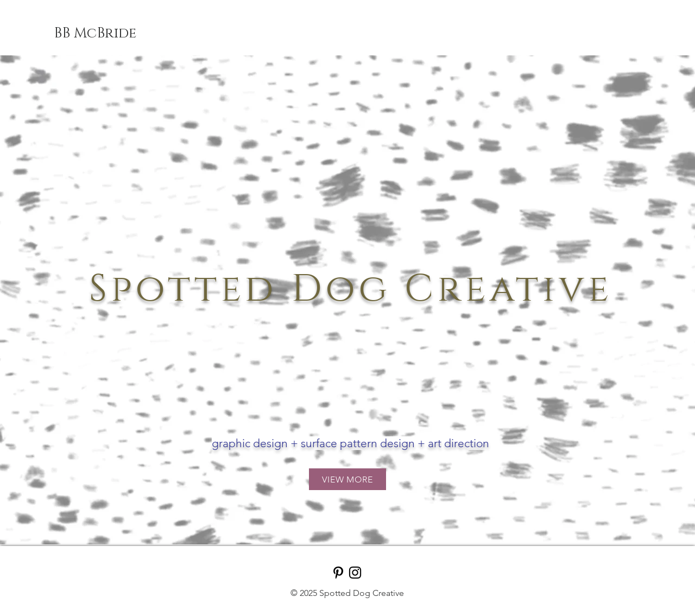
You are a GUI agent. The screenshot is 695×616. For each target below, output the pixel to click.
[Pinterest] (338, 573)
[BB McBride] (95, 34)
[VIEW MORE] (347, 479)
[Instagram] (355, 573)
